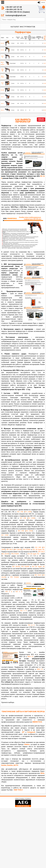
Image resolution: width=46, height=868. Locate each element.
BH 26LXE (18, 549)
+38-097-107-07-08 (14, 7)
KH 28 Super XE (39, 549)
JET (23, 732)
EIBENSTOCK (37, 722)
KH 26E (38, 547)
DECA (42, 773)
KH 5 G (9, 591)
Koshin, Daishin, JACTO (10, 765)
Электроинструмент (23, 802)
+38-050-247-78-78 (14, 9)
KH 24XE (28, 512)
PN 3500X (27, 549)
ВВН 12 (30, 656)
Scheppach (31, 732)
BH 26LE (10, 549)
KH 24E (20, 512)
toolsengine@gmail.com (16, 15)
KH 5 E (19, 591)
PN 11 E (31, 625)
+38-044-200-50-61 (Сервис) (18, 12)
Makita (27, 744)
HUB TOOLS (18, 790)
